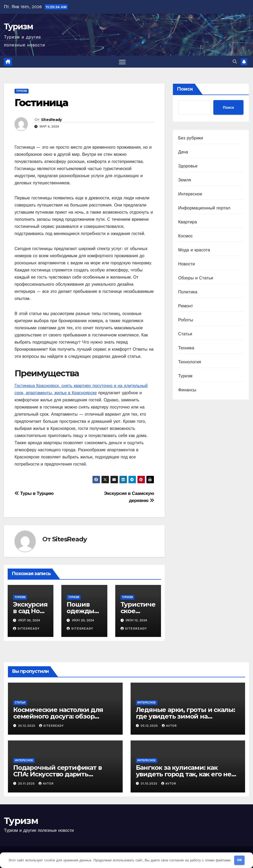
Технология (190, 362)
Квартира (188, 222)
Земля (185, 180)
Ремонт (186, 306)
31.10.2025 (150, 784)
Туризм (18, 27)
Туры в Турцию (34, 493)
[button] (235, 62)
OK (239, 860)
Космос (185, 236)
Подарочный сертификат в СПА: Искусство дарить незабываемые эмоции (57, 774)
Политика (188, 292)
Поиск (185, 89)
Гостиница (41, 103)
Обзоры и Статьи (196, 278)
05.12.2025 (150, 726)
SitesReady (51, 120)
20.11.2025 (27, 784)
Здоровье (188, 166)
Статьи (185, 334)
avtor (169, 726)
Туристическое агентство (138, 611)
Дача (183, 152)
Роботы (186, 320)
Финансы (187, 390)
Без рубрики (191, 138)
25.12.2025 (27, 726)
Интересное (190, 194)
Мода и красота (194, 250)
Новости (187, 264)
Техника (186, 348)
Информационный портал (204, 208)
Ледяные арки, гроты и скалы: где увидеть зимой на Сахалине (185, 716)
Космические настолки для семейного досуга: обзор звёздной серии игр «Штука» (61, 716)
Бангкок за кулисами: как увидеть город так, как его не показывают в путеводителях (184, 774)
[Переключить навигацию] (122, 62)
